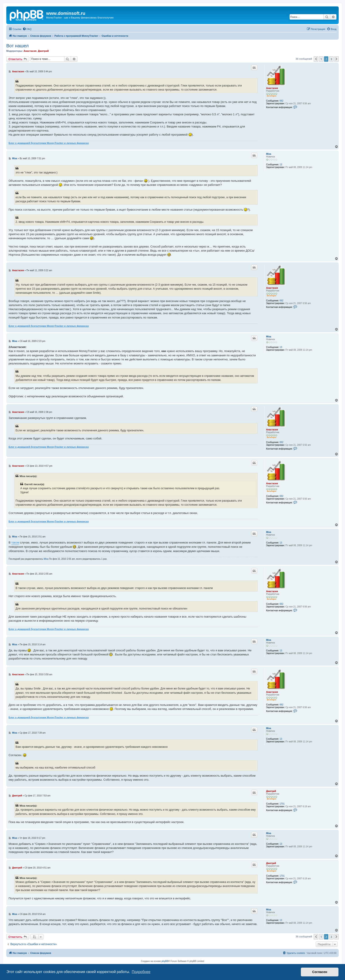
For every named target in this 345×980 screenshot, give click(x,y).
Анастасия (30, 51)
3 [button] (331, 59)
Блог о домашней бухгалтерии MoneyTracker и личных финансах (49, 143)
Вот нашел (17, 46)
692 (282, 101)
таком (15, 542)
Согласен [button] (320, 972)
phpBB (165, 961)
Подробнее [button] (141, 972)
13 (281, 165)
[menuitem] (27, 29)
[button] (316, 59)
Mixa (269, 154)
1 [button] (321, 59)
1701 (282, 804)
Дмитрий (43, 51)
